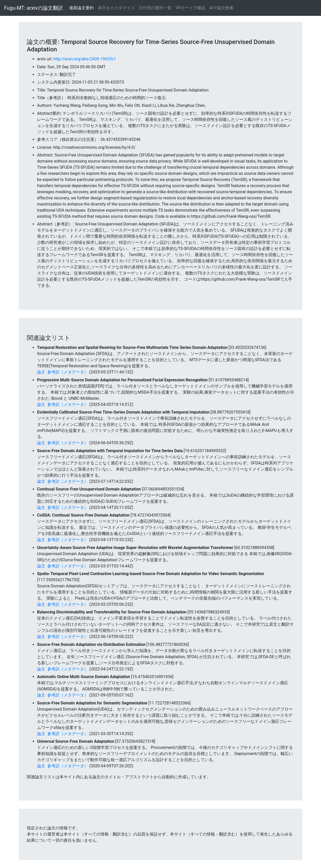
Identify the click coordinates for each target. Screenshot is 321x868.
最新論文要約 (82, 8)
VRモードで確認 (190, 8)
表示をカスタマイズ (116, 8)
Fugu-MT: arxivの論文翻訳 (34, 8)
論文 (41, 372)
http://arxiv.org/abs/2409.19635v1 (85, 59)
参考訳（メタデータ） (68, 372)
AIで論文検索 (221, 8)
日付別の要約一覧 (155, 8)
